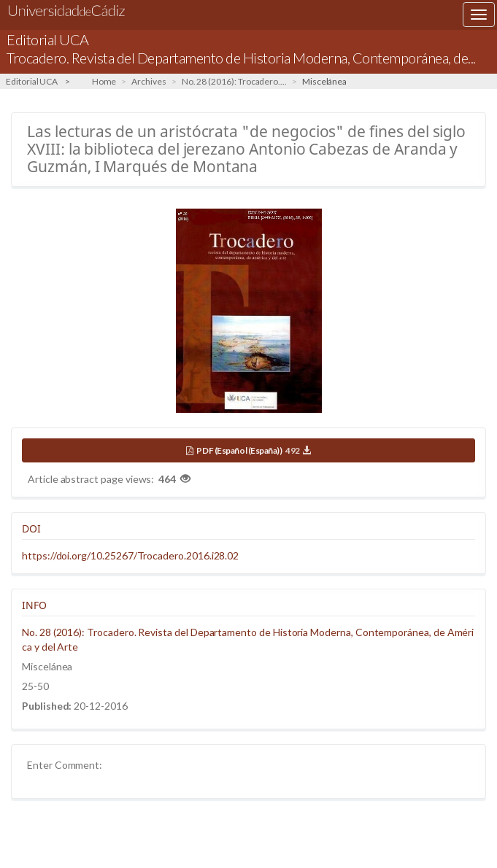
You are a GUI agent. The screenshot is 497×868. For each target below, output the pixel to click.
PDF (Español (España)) (253, 450)
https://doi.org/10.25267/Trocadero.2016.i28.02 (130, 555)
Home (104, 81)
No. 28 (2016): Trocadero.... (234, 81)
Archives (149, 81)
